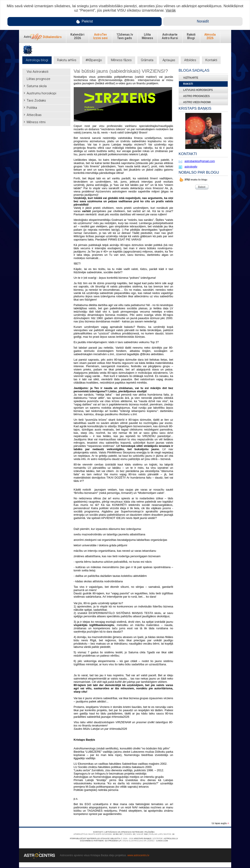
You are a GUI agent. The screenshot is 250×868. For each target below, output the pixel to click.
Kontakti (211, 60)
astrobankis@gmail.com (200, 161)
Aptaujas (169, 60)
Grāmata (147, 60)
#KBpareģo (94, 60)
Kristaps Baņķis (142, 839)
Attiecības (34, 115)
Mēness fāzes (121, 60)
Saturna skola (37, 86)
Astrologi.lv (171, 839)
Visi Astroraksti (38, 72)
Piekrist (85, 22)
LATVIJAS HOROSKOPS (198, 90)
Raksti (188, 84)
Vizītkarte (191, 78)
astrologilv (191, 167)
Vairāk (171, 10)
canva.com (162, 841)
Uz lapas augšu (220, 823)
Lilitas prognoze (38, 79)
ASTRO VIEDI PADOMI (197, 102)
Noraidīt (203, 21)
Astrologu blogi (37, 60)
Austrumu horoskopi (41, 93)
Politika (32, 108)
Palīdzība (149, 832)
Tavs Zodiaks (36, 100)
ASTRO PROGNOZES (197, 96)
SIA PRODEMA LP (113, 841)
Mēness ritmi (36, 122)
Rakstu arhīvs (67, 60)
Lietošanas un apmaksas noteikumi (124, 832)
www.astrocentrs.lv (138, 855)
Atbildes (190, 60)
